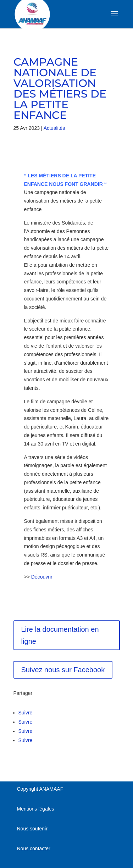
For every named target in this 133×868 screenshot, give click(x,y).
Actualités (54, 128)
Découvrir (42, 577)
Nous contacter (34, 848)
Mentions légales (36, 809)
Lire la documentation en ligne (60, 635)
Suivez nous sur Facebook (63, 670)
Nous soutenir (32, 829)
